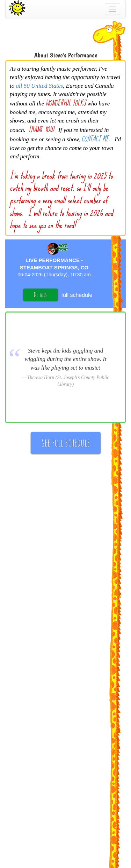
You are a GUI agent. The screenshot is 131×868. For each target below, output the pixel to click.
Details (40, 294)
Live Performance (53, 260)
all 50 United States (39, 86)
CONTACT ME (95, 139)
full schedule (77, 295)
